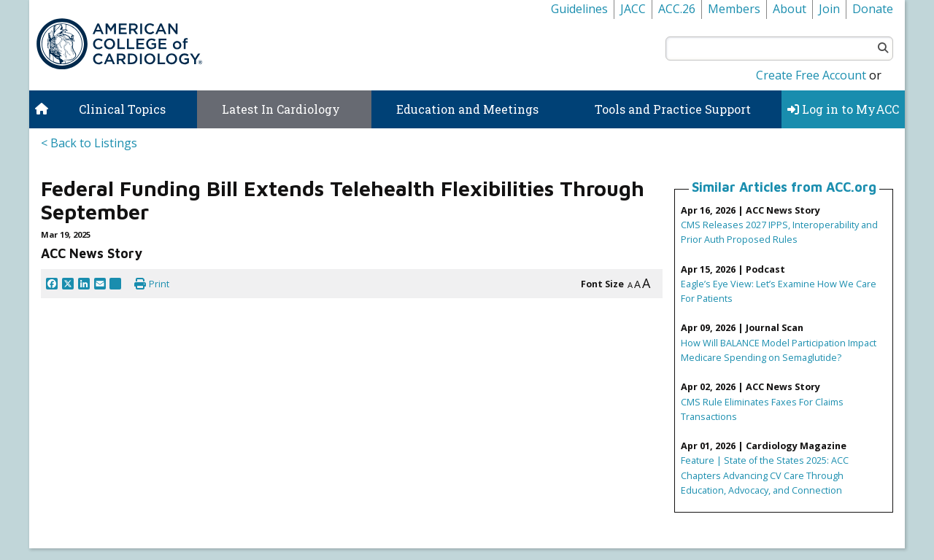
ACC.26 (677, 9)
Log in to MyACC (843, 109)
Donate (873, 9)
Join (829, 9)
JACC (633, 9)
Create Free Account (811, 75)
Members (734, 9)
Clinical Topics (122, 109)
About (790, 9)
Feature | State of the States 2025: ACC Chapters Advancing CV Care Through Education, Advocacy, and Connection (765, 475)
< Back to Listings (89, 143)
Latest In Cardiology (281, 109)
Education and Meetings (467, 109)
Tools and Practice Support (673, 109)
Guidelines (579, 9)
